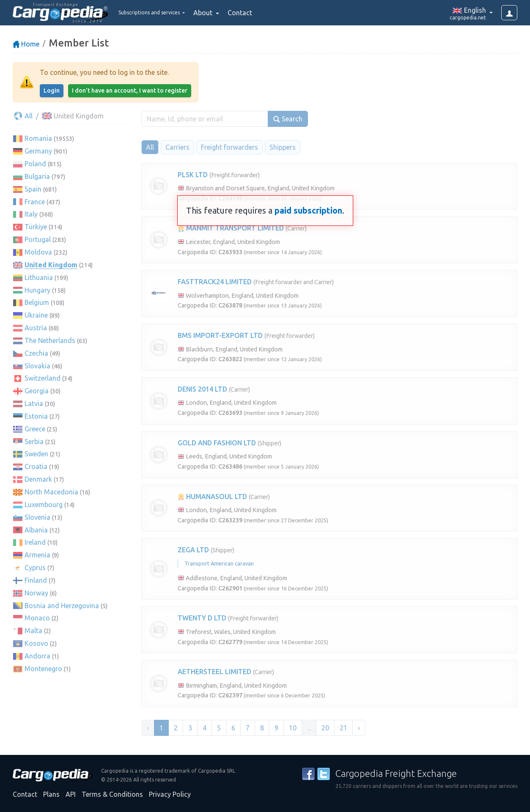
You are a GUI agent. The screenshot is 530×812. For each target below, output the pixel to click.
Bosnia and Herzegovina (62, 606)
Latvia (34, 403)
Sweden (36, 454)
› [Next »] (359, 728)
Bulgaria (37, 176)
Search (288, 119)
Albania (36, 530)
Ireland (35, 542)
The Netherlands (50, 340)
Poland (35, 164)
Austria (36, 328)
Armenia (37, 555)
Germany (38, 151)
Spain (33, 189)
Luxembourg (44, 505)
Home (26, 44)
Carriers (177, 147)
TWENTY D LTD (202, 618)
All (23, 116)
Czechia (36, 353)
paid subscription (308, 210)
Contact (264, 13)
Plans (51, 794)
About (228, 13)
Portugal (38, 239)
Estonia (36, 416)
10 (293, 728)
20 (325, 728)
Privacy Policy (170, 794)
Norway (36, 593)
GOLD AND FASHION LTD (217, 443)
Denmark (38, 479)
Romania (38, 138)
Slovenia (37, 517)
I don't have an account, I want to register (130, 91)
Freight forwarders (229, 147)
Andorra (37, 656)
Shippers (283, 147)
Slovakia (37, 366)
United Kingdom (51, 265)
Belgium (37, 302)
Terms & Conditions (112, 794)
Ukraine (36, 315)
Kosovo (36, 643)
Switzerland (43, 378)
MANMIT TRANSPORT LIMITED (231, 228)
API (71, 794)
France (35, 202)
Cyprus (35, 568)
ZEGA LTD (193, 550)
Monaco (37, 618)
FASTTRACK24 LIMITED (215, 282)
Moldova (38, 252)
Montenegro (43, 669)
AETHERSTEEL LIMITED (214, 672)
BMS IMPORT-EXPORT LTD (220, 335)
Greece (35, 429)
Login (52, 91)
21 (343, 728)
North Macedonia (51, 492)
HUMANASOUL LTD (212, 497)
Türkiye (36, 227)
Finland (36, 580)
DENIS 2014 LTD (202, 389)
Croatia (36, 466)
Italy (31, 214)
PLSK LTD (193, 175)
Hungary (37, 290)
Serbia (34, 442)
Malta (33, 631)
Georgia (37, 391)
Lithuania (39, 277)
